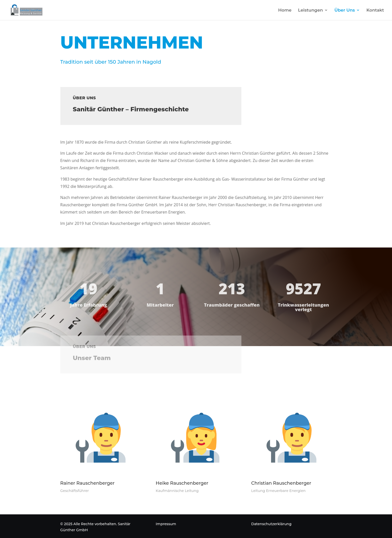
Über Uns (345, 10)
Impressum (166, 524)
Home (285, 10)
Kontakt (375, 10)
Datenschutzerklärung (271, 524)
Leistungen (310, 10)
